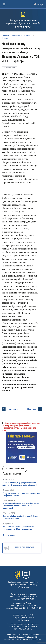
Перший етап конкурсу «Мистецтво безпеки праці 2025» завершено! (18, 528)
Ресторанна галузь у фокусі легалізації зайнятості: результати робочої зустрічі (20, 484)
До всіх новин (9, 535)
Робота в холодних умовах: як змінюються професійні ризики (21, 494)
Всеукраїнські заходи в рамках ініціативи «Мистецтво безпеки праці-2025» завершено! (21, 506)
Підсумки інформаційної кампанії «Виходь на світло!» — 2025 (21, 517)
